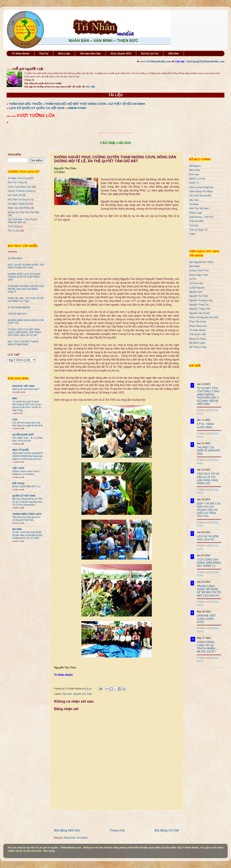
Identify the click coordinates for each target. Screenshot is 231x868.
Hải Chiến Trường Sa (19, 199)
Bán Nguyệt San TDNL (201, 262)
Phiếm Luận (196, 213)
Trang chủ (117, 830)
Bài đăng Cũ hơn (167, 830)
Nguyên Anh (196, 292)
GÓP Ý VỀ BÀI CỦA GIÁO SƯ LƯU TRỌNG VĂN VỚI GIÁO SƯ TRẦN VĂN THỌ (209, 510)
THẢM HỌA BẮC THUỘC (26, 104)
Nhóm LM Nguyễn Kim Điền (204, 317)
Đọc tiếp (90, 87)
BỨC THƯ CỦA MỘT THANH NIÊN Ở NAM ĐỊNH (23, 343)
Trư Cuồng (14, 226)
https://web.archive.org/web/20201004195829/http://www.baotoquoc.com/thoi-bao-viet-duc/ (28, 456)
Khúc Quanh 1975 (121, 54)
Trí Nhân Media (21, 54)
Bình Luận (64, 54)
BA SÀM (17, 529)
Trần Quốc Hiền (198, 334)
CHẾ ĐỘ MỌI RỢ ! (17, 314)
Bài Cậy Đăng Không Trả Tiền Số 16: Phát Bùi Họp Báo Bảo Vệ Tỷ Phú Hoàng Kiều (27, 502)
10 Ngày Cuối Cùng (18, 178)
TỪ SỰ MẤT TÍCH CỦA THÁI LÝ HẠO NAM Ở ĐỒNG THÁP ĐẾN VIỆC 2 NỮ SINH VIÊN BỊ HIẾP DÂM (208, 396)
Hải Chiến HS (15, 195)
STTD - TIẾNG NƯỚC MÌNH (205, 426)
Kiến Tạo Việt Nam (199, 208)
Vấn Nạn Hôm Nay (90, 54)
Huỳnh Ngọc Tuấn (199, 275)
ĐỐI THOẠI (18, 483)
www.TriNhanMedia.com (155, 61)
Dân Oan (67, 694)
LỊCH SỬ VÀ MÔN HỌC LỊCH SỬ (208, 538)
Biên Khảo (195, 170)
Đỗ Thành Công (198, 347)
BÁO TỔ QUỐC (21, 450)
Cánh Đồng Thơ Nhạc (201, 191)
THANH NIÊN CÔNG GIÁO (27, 514)
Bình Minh (195, 266)
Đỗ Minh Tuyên (197, 343)
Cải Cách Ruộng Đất (200, 196)
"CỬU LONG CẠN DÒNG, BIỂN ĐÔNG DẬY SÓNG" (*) (209, 563)
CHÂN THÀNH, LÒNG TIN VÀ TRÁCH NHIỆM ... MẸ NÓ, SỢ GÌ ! (207, 647)
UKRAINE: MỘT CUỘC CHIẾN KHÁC (206, 619)
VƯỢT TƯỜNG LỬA (36, 115)
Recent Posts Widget (214, 667)
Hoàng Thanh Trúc (199, 270)
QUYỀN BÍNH (15, 258)
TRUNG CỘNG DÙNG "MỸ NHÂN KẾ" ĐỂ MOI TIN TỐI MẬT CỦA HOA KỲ (209, 591)
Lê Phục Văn (196, 283)
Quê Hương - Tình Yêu (201, 217)
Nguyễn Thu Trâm (83, 694)
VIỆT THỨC (18, 468)
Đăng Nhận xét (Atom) (76, 838)
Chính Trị (194, 183)
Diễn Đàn (174, 54)
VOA (15, 419)
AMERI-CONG (77, 108)
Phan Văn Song (198, 321)
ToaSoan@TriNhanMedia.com (205, 61)
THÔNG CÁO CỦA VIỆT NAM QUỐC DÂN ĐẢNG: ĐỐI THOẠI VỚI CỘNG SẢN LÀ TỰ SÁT (24, 332)
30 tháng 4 (195, 166)
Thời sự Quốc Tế (198, 230)
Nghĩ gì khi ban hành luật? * (26, 389)
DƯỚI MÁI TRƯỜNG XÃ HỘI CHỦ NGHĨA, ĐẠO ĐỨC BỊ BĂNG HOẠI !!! (26, 289)
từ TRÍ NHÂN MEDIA (19, 307)
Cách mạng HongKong (201, 187)
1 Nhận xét (203, 572)
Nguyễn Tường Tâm (200, 309)
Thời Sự (44, 54)
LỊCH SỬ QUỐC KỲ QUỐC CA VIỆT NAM (37, 108)
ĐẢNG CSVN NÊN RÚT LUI (26, 487)
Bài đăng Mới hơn (67, 830)
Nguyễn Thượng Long (201, 300)
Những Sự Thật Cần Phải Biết (23, 212)
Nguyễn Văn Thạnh (199, 313)
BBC (15, 398)
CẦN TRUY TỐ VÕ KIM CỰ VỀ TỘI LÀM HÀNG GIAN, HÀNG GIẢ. (208, 479)
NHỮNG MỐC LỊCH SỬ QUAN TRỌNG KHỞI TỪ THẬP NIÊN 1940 (24, 277)
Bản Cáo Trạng (16, 182)
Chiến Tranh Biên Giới (19, 187)
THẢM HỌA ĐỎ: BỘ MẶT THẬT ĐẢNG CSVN (76, 104)
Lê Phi (193, 279)
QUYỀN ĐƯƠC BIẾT (23, 435)
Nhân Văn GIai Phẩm (19, 208)
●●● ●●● (12, 116)
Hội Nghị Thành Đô (18, 204)
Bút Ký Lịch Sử (150, 54)
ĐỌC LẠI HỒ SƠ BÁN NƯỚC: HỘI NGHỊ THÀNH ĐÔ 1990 (26, 266)
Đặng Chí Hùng (197, 339)
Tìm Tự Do (13, 231)
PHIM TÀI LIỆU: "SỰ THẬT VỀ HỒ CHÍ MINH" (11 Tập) (26, 300)
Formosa (194, 204)
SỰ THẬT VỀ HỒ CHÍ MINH (127, 104)
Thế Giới (194, 225)
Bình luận (194, 174)
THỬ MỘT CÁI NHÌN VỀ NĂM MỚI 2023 (208, 451)
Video (192, 234)
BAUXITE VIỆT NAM (23, 386)
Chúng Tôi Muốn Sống (20, 191)
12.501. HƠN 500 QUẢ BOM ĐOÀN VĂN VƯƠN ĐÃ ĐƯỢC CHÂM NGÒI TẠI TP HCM (27, 535)
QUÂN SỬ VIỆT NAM (24, 496)
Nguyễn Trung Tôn (199, 305)
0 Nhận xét (203, 410)
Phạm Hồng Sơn (198, 326)
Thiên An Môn (197, 221)
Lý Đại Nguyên (197, 288)
